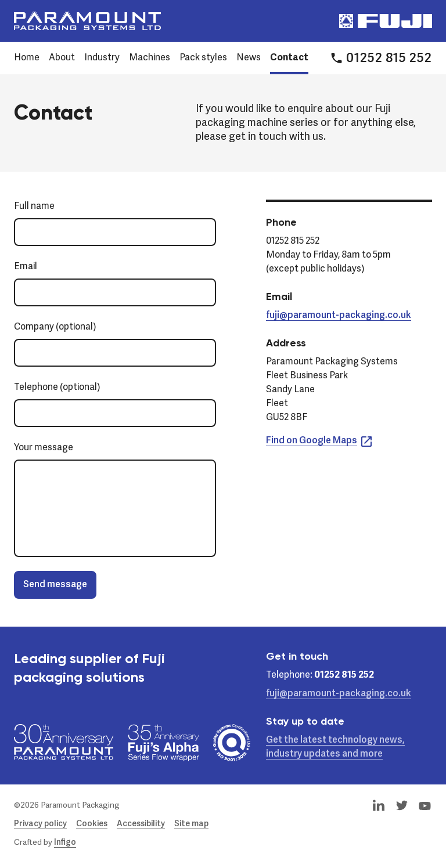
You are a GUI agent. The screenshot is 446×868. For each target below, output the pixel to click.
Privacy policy (40, 824)
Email (26, 267)
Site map (191, 824)
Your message (44, 448)
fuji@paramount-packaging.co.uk (339, 316)
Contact (289, 58)
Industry (102, 58)
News (249, 58)
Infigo (65, 842)
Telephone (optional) (57, 388)
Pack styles (203, 58)
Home (27, 58)
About (62, 58)
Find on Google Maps (320, 441)
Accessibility (141, 824)
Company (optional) (55, 327)
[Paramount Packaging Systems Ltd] (87, 21)
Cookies (92, 824)
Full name (34, 207)
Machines (150, 58)
